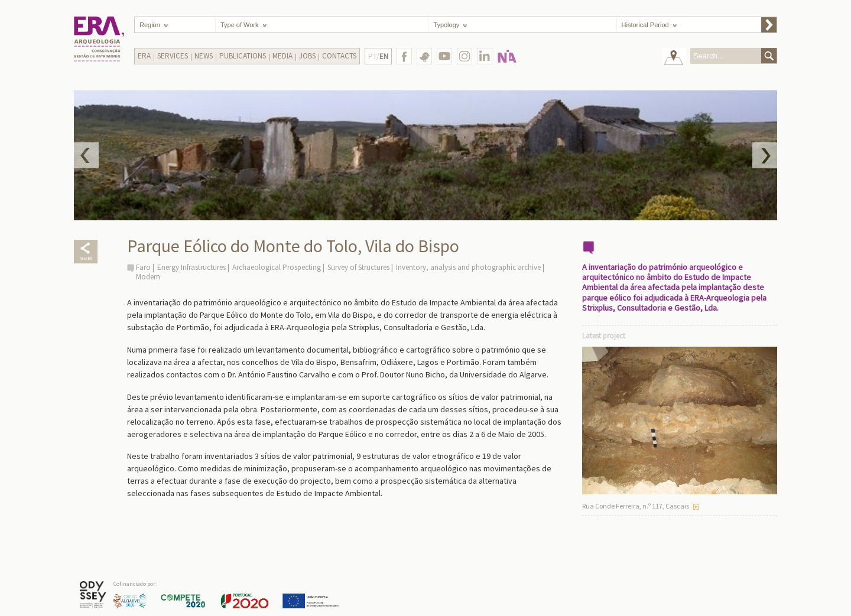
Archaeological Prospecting (277, 267)
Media (282, 56)
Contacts (339, 56)
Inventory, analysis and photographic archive (468, 267)
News (204, 56)
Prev (86, 155)
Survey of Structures (358, 267)
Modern (148, 277)
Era (144, 56)
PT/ (378, 56)
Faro (143, 267)
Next (765, 155)
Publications (243, 56)
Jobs (307, 56)
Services (173, 56)
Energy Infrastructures (191, 267)
